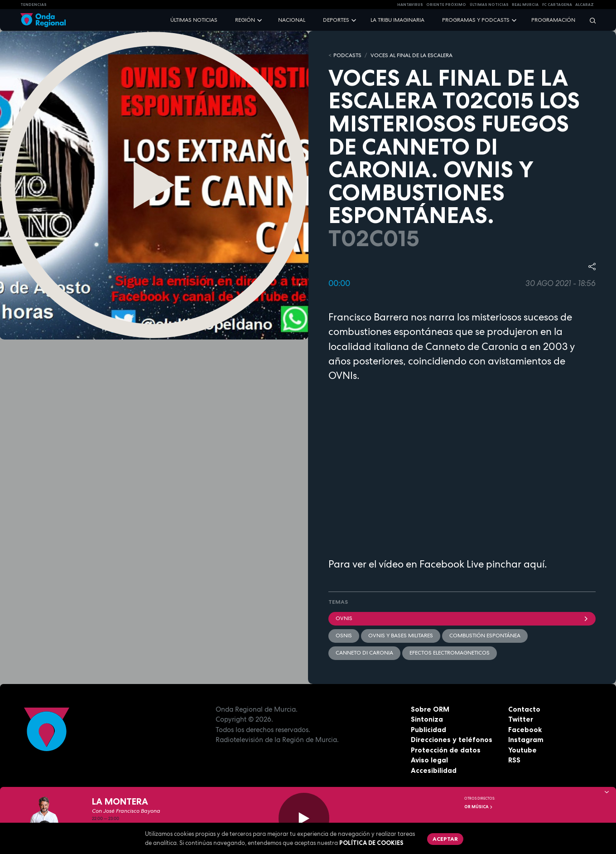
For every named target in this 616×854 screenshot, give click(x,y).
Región (245, 20)
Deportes (336, 20)
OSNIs (344, 636)
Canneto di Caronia (364, 653)
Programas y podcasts (476, 20)
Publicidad (428, 730)
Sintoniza (427, 719)
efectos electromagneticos (450, 653)
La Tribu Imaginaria (397, 20)
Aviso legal (429, 760)
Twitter (521, 719)
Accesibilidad (434, 770)
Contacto (524, 709)
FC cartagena (557, 5)
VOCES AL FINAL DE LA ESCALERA (411, 55)
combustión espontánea (485, 636)
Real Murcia (525, 5)
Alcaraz (585, 5)
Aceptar (445, 839)
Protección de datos (446, 750)
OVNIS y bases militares (401, 636)
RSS (514, 760)
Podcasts (347, 55)
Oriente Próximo (446, 5)
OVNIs (462, 618)
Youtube (522, 750)
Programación (553, 20)
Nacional (292, 20)
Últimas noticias (194, 20)
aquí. (535, 564)
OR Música (479, 807)
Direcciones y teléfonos (452, 740)
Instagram (526, 740)
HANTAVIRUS (410, 5)
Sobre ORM (430, 709)
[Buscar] (590, 20)
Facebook (525, 730)
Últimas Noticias (489, 5)
